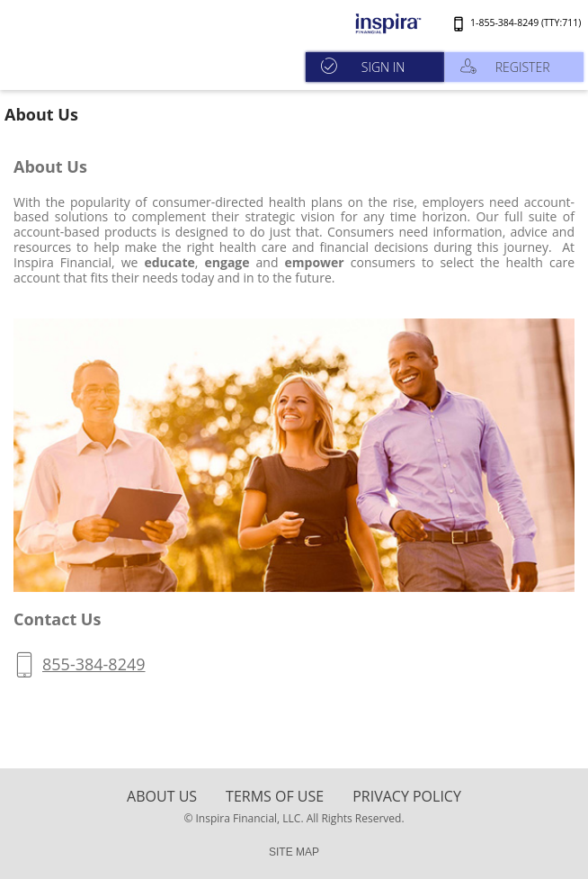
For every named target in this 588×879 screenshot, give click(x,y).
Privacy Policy (407, 796)
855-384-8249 (94, 664)
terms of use (275, 796)
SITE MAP (294, 852)
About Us (162, 796)
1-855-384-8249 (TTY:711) (526, 23)
